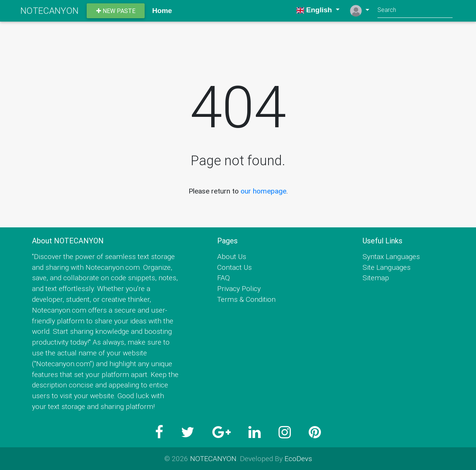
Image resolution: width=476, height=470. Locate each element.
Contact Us (234, 267)
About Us (232, 256)
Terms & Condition (246, 299)
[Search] (415, 11)
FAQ (223, 278)
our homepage (263, 191)
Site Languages (387, 267)
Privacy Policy (239, 288)
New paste (116, 11)
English (315, 10)
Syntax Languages (391, 256)
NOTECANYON (49, 11)
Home (162, 11)
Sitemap (376, 278)
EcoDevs (298, 458)
